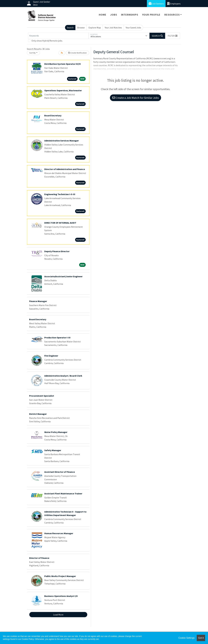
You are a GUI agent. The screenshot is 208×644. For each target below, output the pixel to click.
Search (70, 28)
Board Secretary (53, 115)
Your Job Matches (113, 28)
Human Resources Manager (59, 533)
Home (102, 15)
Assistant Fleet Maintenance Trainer (63, 493)
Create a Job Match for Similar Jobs (135, 98)
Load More (58, 615)
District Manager (38, 414)
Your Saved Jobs (133, 28)
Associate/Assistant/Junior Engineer (63, 276)
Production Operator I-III (57, 337)
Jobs (114, 15)
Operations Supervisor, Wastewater (63, 90)
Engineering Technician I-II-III (60, 194)
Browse (81, 28)
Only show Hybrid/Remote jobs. (47, 41)
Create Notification (77, 53)
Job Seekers (156, 4)
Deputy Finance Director (57, 251)
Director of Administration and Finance (65, 169)
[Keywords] (58, 36)
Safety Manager (53, 450)
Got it (201, 638)
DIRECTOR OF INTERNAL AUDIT (60, 223)
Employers (174, 4)
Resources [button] (172, 15)
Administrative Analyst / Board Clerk (63, 376)
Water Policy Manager (56, 432)
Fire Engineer (51, 356)
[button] (173, 36)
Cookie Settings (186, 638)
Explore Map (95, 28)
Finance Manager (38, 301)
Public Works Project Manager (60, 576)
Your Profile (151, 15)
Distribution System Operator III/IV (63, 64)
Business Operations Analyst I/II (61, 596)
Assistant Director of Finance (60, 472)
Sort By (32, 53)
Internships (130, 15)
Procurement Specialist (42, 396)
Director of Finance (39, 558)
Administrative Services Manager (62, 141)
